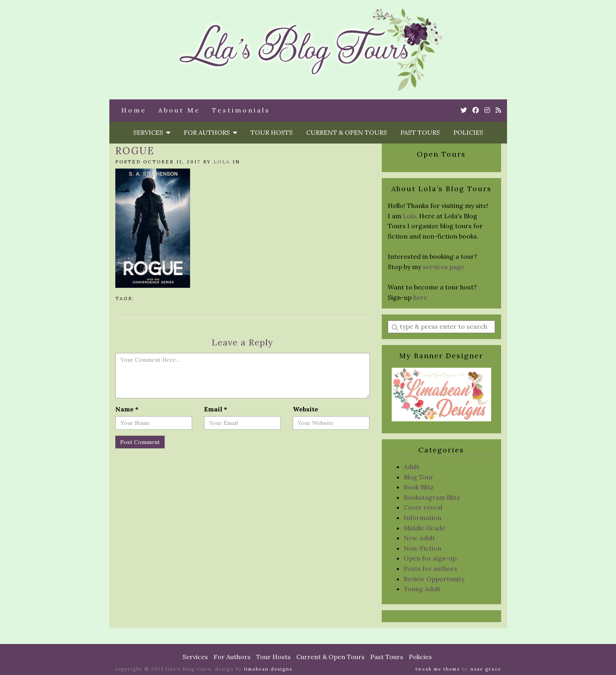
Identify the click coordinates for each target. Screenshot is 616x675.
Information (423, 518)
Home (134, 110)
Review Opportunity (434, 579)
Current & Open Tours (347, 132)
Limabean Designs (268, 669)
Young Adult (422, 589)
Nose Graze (486, 669)
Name (127, 409)
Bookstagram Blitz (432, 497)
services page (444, 267)
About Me (179, 110)
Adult (412, 467)
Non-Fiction (423, 548)
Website (305, 409)
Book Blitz (419, 487)
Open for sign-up (430, 558)
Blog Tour (419, 477)
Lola (222, 162)
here (420, 297)
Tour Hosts (272, 132)
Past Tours (420, 132)
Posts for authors (430, 568)
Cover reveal (423, 507)
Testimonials (241, 110)
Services (152, 132)
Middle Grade (424, 528)
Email (216, 409)
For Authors (210, 132)
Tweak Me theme (438, 669)
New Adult (419, 538)
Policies (468, 132)
